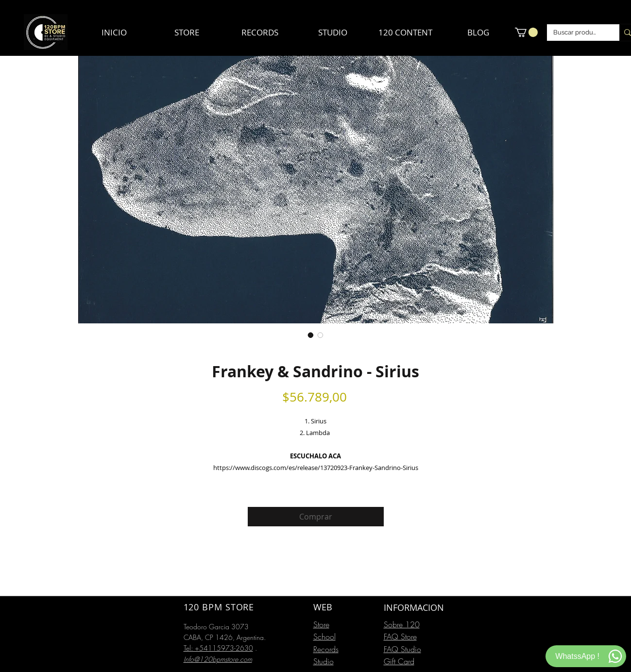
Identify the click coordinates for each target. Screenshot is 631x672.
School (324, 637)
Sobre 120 (402, 624)
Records (326, 649)
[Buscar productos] (576, 33)
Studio (324, 661)
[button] (526, 32)
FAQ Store (400, 637)
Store (321, 624)
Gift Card (399, 661)
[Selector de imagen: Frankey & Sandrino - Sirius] (311, 335)
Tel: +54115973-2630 (218, 648)
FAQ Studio (402, 649)
